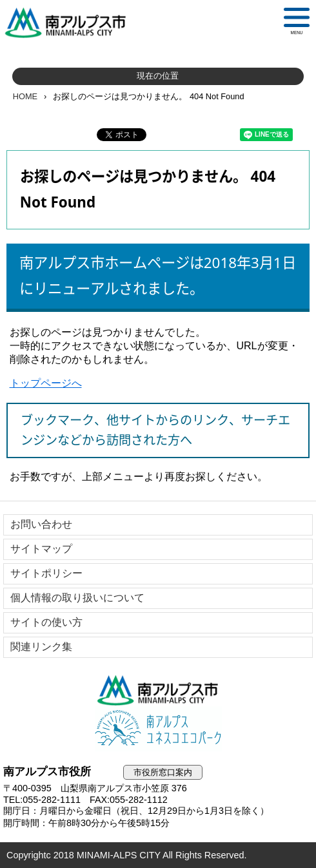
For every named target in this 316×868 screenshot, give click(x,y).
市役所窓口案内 (163, 772)
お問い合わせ (41, 524)
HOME (25, 96)
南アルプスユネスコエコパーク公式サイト (158, 729)
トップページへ (46, 383)
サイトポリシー (46, 573)
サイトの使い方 (46, 622)
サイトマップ (41, 549)
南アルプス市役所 (158, 690)
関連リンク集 (41, 647)
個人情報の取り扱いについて (77, 598)
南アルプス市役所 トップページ (71, 23)
